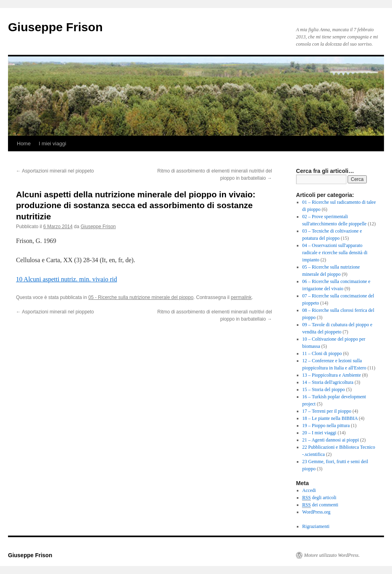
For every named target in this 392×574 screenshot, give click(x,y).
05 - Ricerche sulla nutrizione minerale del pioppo (141, 297)
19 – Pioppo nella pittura (326, 425)
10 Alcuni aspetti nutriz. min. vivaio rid (66, 279)
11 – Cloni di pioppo (322, 353)
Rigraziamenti (316, 526)
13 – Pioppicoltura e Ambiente (332, 375)
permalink (241, 297)
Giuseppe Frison (55, 27)
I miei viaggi (53, 143)
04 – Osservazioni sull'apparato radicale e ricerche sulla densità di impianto (335, 253)
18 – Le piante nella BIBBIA (330, 418)
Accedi (309, 490)
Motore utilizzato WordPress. (332, 555)
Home (24, 143)
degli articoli (319, 498)
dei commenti (320, 505)
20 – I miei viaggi (319, 433)
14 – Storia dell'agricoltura (328, 382)
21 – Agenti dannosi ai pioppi (331, 440)
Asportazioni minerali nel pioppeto (55, 171)
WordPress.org (316, 512)
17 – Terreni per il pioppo (327, 411)
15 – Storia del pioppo (324, 389)
